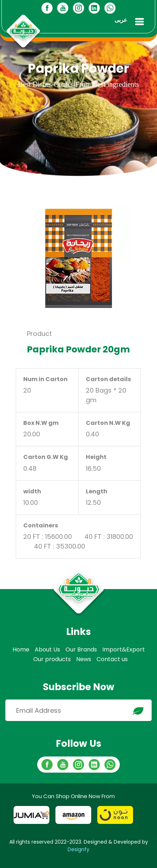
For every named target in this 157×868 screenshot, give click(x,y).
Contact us (112, 659)
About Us (47, 649)
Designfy (78, 849)
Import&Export (124, 649)
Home (21, 649)
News (84, 659)
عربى (121, 20)
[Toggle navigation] (139, 22)
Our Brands (81, 649)
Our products (52, 659)
